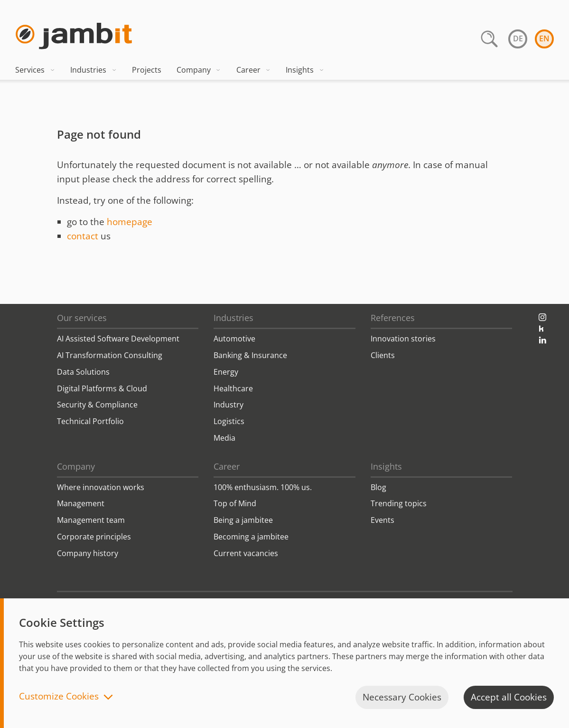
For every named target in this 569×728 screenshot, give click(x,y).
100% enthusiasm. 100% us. (263, 487)
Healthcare (233, 388)
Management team (91, 520)
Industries (93, 70)
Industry (229, 405)
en (544, 38)
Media (224, 438)
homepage (130, 222)
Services (35, 70)
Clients (383, 355)
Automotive (234, 339)
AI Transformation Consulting (110, 355)
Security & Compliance (97, 405)
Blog (378, 487)
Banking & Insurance (250, 355)
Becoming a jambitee (251, 537)
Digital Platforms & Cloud (102, 388)
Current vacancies (246, 553)
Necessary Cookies (402, 697)
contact (83, 236)
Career (254, 70)
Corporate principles (94, 537)
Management (81, 503)
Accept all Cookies (509, 697)
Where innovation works (101, 487)
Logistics (229, 421)
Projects (147, 70)
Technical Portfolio (90, 421)
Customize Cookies (59, 697)
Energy (226, 372)
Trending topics (399, 503)
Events (382, 520)
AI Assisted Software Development (118, 339)
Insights (305, 70)
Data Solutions (83, 372)
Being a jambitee (243, 520)
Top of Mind (235, 503)
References (393, 318)
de (518, 38)
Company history (88, 553)
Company (199, 70)
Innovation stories (403, 339)
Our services (82, 318)
